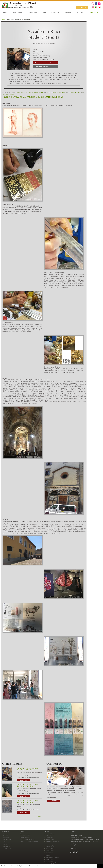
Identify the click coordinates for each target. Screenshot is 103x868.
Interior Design (49, 845)
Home (4, 19)
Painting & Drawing (51, 834)
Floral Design (49, 861)
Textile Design (49, 852)
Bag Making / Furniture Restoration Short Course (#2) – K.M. (28, 785)
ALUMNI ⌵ (80, 13)
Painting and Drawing (41, 67)
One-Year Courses (25, 834)
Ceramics (48, 854)
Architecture (49, 843)
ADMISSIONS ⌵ (33, 13)
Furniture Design (50, 847)
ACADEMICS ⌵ (18, 13)
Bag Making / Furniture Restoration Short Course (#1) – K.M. (28, 801)
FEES (44, 13)
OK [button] (100, 866)
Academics (6, 838)
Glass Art (48, 856)
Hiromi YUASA (75, 92)
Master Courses (24, 838)
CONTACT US (7, 848)
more (40, 817)
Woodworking (36, 778)
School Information (8, 845)
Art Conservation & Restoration (54, 857)
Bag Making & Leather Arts (27, 778)
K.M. (28, 776)
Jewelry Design (50, 839)
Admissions (6, 836)
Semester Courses (25, 836)
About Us (5, 834)
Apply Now (83, 7)
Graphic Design (50, 848)
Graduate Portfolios (8, 843)
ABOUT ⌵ (5, 13)
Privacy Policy (75, 845)
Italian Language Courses (52, 863)
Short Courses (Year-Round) (28, 839)
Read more (24, 780)
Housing (5, 841)
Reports (18, 92)
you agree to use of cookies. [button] (39, 866)
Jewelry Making (50, 838)
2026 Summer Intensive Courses (29, 841)
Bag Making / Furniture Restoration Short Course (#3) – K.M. (28, 769)
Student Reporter (38, 92)
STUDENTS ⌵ (55, 13)
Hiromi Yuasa (50, 92)
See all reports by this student (44, 63)
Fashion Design (50, 850)
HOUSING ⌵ (69, 13)
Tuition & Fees (7, 839)
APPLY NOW (7, 847)
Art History (48, 836)
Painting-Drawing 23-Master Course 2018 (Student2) (33, 97)
